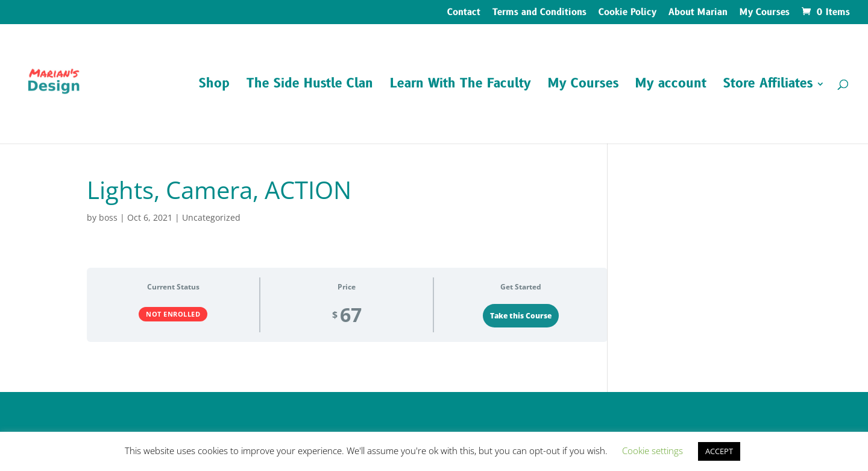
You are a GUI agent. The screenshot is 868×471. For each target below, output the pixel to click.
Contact (464, 13)
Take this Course (521, 316)
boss (108, 217)
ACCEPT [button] (719, 451)
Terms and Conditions (539, 13)
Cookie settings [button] (653, 450)
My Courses (765, 13)
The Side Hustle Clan (310, 86)
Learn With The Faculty (461, 86)
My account (671, 86)
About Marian (698, 13)
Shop (214, 86)
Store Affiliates (768, 86)
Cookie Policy (627, 13)
